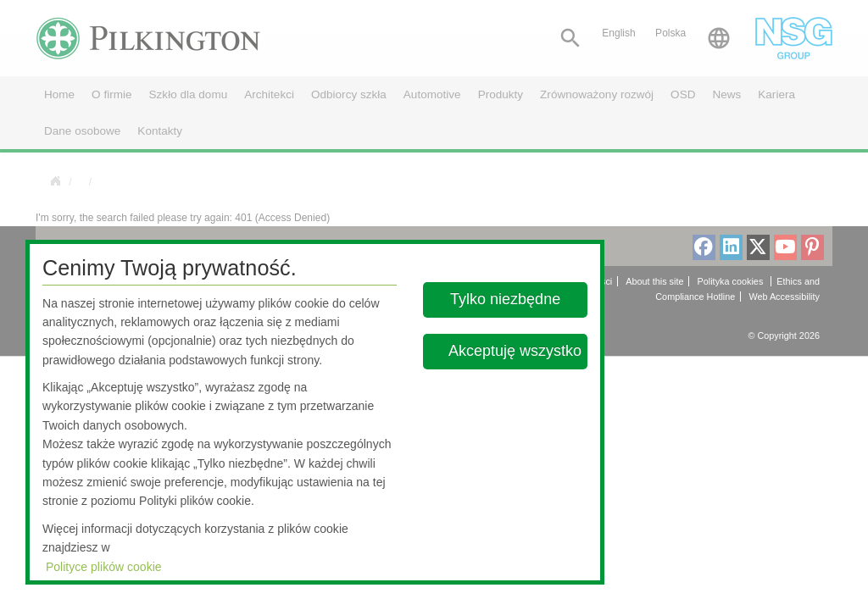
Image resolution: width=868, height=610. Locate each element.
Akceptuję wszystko (515, 351)
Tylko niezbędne (506, 299)
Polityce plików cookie (104, 567)
